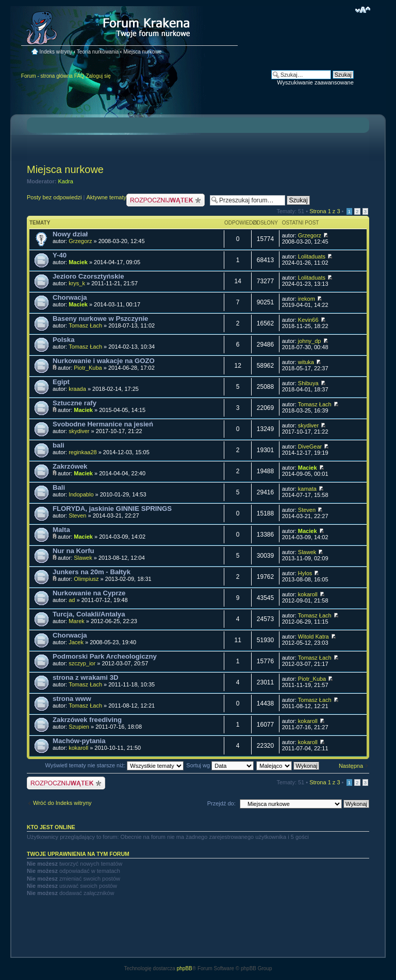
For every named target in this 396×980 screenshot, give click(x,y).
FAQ (79, 76)
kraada (77, 389)
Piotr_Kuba (88, 368)
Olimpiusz (86, 579)
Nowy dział (70, 234)
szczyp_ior (82, 663)
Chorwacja (70, 297)
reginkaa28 (82, 452)
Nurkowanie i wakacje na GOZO (104, 361)
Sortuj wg (220, 765)
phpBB (185, 968)
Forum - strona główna (47, 76)
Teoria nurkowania (98, 52)
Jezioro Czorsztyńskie (88, 276)
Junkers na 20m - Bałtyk (92, 572)
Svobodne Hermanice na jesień (103, 424)
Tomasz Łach (85, 325)
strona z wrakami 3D (86, 677)
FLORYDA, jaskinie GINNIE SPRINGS (112, 509)
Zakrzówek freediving (87, 720)
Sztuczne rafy (75, 403)
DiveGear (310, 446)
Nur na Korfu (73, 551)
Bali (59, 487)
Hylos (305, 573)
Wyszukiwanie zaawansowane (315, 82)
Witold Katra (313, 637)
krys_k (77, 283)
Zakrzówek (70, 466)
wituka (306, 362)
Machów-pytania (79, 741)
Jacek (76, 642)
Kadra (66, 181)
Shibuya (308, 383)
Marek (77, 621)
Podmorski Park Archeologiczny (105, 656)
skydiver (79, 431)
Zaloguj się (98, 76)
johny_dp (310, 341)
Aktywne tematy (106, 197)
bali (59, 445)
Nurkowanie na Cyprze (89, 593)
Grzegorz (80, 241)
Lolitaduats (312, 256)
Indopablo (81, 494)
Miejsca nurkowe (142, 52)
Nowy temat (166, 200)
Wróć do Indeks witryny (62, 803)
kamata (307, 489)
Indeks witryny (56, 52)
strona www (72, 699)
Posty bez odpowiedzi (54, 197)
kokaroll (308, 594)
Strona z (325, 211)
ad (72, 600)
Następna (351, 766)
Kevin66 (308, 320)
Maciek (78, 262)
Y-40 (60, 255)
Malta (61, 530)
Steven (77, 515)
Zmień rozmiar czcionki (363, 10)
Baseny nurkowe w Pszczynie (100, 319)
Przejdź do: (221, 803)
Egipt (61, 382)
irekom (307, 299)
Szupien (79, 727)
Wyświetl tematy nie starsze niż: (114, 765)
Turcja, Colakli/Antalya (89, 614)
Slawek (83, 558)
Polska (64, 340)
